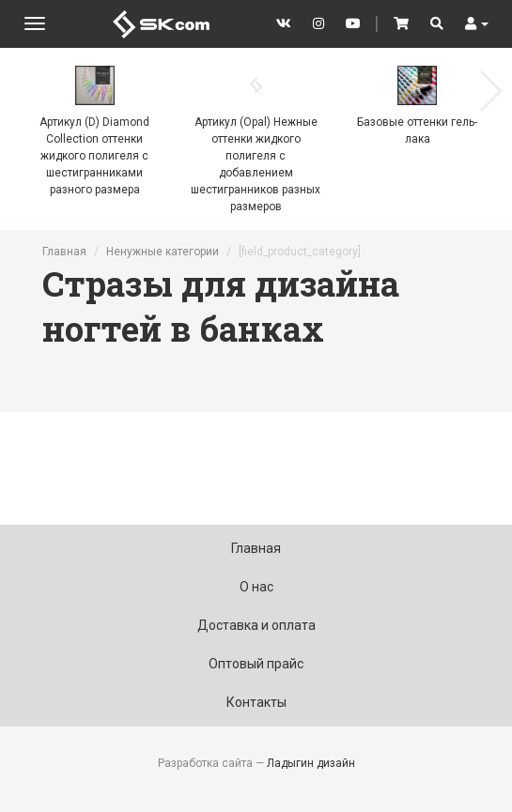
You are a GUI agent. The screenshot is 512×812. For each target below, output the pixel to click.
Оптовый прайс (256, 664)
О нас (256, 587)
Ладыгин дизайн (311, 763)
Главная (64, 252)
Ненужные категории (163, 252)
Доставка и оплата (256, 625)
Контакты (256, 702)
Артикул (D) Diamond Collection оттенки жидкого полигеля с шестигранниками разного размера (94, 155)
